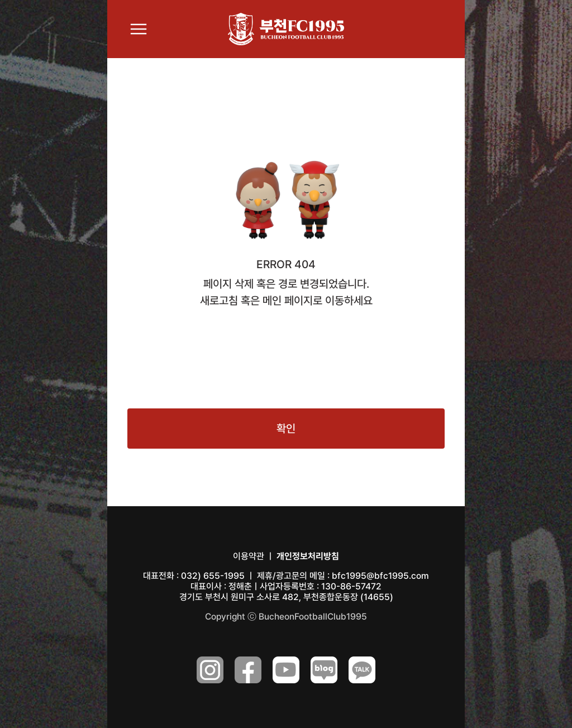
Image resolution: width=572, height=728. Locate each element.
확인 (286, 429)
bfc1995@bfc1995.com (380, 576)
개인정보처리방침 (308, 556)
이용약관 (249, 556)
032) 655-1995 (213, 576)
